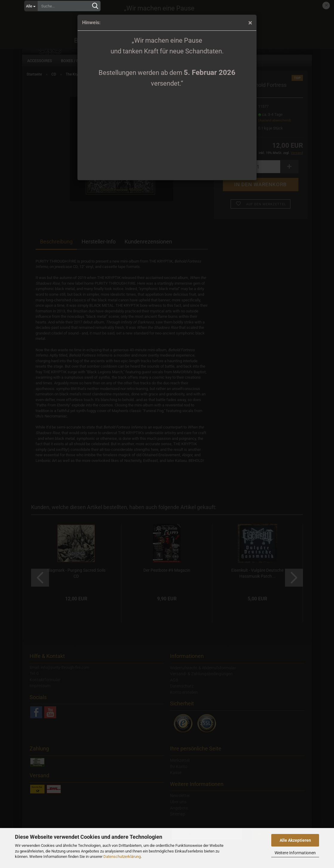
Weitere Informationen (295, 853)
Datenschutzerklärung (122, 857)
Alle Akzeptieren (295, 840)
